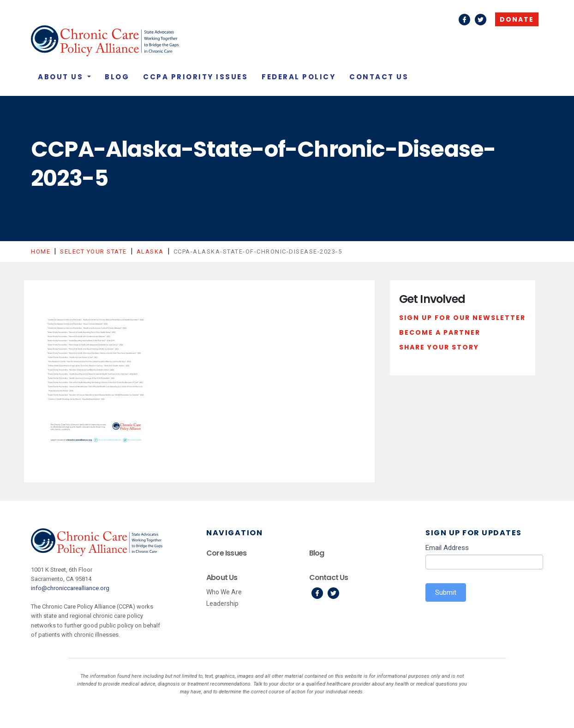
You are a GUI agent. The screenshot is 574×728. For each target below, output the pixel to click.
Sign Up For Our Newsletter (462, 318)
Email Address (447, 548)
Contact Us (379, 77)
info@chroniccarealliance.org (70, 588)
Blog (117, 77)
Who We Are (224, 592)
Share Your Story (439, 347)
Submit (446, 592)
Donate (517, 19)
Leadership (222, 604)
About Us (62, 77)
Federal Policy (299, 77)
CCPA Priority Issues (195, 77)
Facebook (464, 20)
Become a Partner (440, 332)
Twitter (481, 20)
